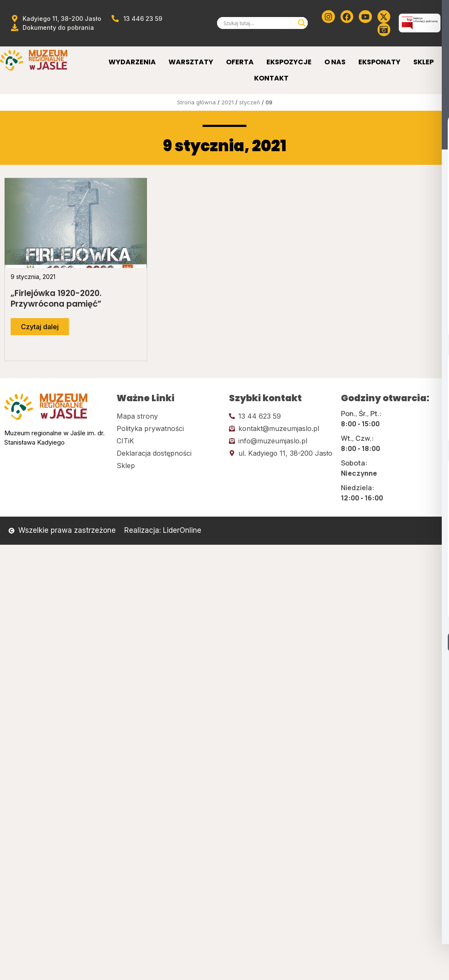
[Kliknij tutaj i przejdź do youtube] (365, 17)
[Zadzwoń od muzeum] (136, 19)
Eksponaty (379, 62)
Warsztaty (191, 62)
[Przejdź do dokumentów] (52, 27)
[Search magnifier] (302, 23)
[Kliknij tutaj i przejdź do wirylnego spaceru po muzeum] (384, 29)
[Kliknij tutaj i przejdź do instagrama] (328, 17)
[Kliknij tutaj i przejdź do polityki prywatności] (169, 428)
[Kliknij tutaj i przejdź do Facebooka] (347, 17)
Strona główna (196, 102)
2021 (227, 102)
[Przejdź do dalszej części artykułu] (40, 327)
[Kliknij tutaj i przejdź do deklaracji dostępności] (169, 453)
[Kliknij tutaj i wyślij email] (281, 428)
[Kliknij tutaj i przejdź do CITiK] (169, 441)
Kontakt (271, 78)
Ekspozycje (289, 62)
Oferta (240, 62)
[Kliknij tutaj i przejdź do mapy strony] (169, 416)
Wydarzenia (132, 62)
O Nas (335, 62)
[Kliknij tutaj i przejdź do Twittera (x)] (384, 17)
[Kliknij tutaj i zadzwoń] (281, 416)
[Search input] (259, 23)
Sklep (423, 62)
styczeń (250, 102)
